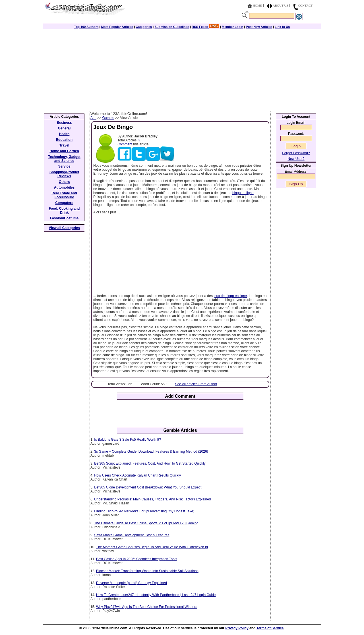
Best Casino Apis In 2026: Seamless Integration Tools (137, 559)
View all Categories (64, 228)
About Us (281, 5)
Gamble (108, 118)
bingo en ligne (243, 193)
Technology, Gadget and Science (64, 159)
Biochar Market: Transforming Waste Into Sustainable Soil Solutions (147, 571)
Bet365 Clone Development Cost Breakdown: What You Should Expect (148, 487)
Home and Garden (64, 151)
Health (64, 134)
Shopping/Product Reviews (64, 174)
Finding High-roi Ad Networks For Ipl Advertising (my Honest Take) (144, 511)
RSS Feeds (205, 27)
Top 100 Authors (86, 27)
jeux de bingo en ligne (230, 296)
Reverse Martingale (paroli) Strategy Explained (132, 583)
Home (257, 5)
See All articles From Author (196, 384)
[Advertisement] (182, 69)
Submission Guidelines (172, 27)
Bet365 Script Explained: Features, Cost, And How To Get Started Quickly (150, 463)
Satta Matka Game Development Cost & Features (132, 535)
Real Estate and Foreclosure (64, 195)
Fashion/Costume (64, 218)
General (64, 128)
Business (64, 123)
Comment (125, 144)
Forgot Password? (296, 153)
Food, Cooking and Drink (64, 211)
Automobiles (64, 187)
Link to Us (282, 27)
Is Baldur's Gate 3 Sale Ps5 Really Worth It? (128, 440)
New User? (296, 159)
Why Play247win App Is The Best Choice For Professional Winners (147, 607)
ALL (93, 118)
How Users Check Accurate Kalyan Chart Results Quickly (137, 475)
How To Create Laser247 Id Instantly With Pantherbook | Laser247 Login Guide (156, 595)
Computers (64, 203)
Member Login (232, 27)
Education (64, 140)
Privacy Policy (237, 628)
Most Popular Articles (117, 27)
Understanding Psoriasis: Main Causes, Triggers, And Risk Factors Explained (152, 499)
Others (64, 182)
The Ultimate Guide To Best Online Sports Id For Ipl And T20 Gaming (146, 523)
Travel (64, 145)
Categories (144, 27)
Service (64, 166)
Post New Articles (259, 27)
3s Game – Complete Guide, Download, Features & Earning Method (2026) (151, 451)
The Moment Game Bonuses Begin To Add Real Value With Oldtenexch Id (152, 547)
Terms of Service (270, 628)
